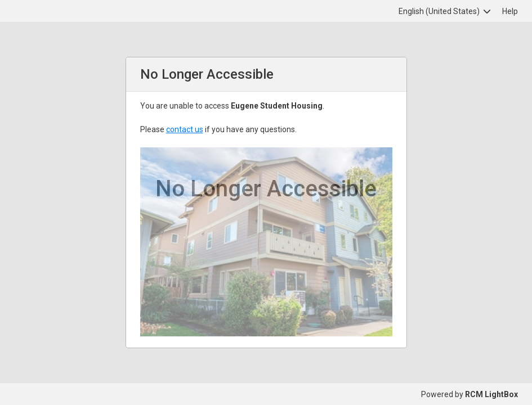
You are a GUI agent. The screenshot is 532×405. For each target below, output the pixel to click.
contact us (185, 129)
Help (510, 11)
